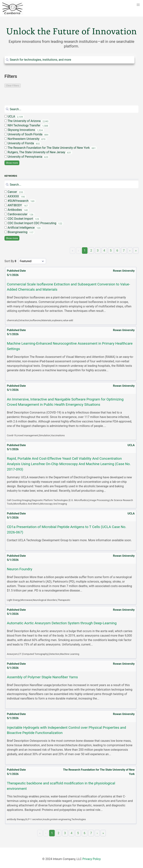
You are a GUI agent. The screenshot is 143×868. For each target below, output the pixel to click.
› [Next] (130, 251)
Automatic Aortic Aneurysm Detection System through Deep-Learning (62, 623)
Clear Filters (13, 86)
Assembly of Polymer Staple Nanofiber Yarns (42, 677)
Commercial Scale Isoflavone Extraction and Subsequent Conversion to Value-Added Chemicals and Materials (68, 287)
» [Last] (136, 251)
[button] (138, 5)
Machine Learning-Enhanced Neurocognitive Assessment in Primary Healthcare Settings (70, 346)
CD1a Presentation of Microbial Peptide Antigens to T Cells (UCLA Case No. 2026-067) (67, 530)
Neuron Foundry (20, 569)
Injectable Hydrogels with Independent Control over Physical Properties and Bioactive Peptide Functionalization (66, 730)
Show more (12, 163)
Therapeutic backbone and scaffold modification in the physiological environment (61, 786)
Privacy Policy (92, 859)
